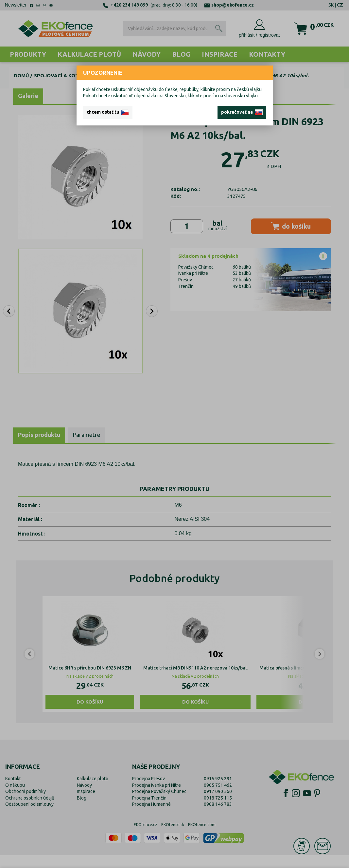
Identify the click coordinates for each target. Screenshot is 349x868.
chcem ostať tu (108, 112)
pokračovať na (242, 112)
